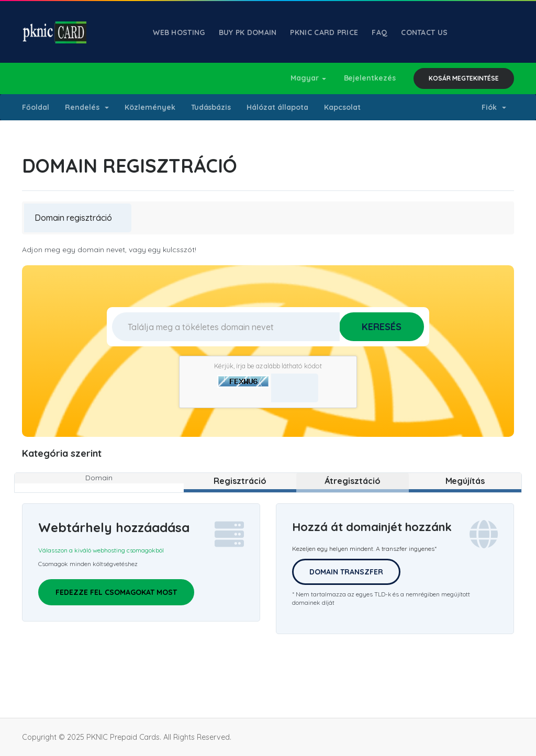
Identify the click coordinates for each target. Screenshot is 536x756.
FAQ (379, 32)
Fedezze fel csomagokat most (116, 592)
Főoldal (36, 107)
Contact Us (424, 32)
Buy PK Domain (248, 32)
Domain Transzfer (346, 572)
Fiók (494, 107)
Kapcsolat (342, 107)
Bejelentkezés (370, 78)
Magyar (308, 78)
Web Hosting (179, 32)
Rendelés (87, 107)
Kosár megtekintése (464, 78)
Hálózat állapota (277, 107)
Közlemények (150, 107)
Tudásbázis (211, 107)
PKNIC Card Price (324, 32)
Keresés (382, 327)
